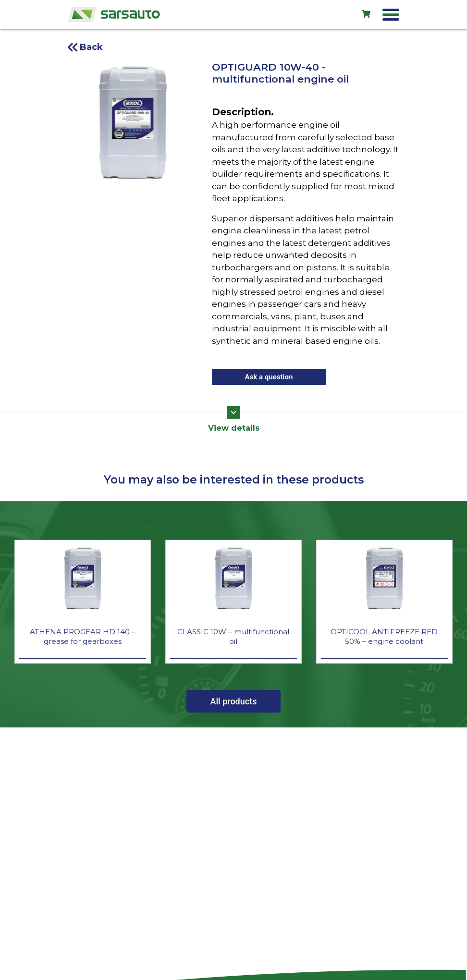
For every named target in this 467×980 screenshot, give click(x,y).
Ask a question (269, 377)
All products (234, 701)
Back (91, 47)
